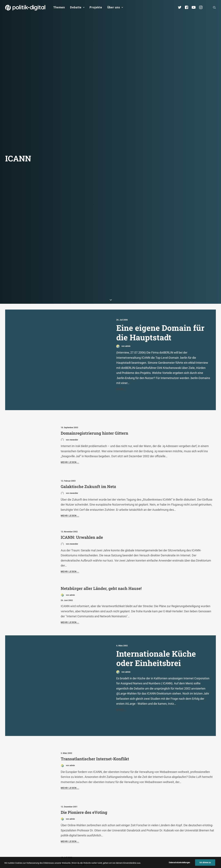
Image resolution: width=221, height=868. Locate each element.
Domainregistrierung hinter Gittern (94, 390)
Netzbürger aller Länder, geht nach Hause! (101, 545)
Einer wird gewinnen (81, 820)
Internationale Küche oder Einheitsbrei (156, 615)
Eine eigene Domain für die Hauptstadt (160, 289)
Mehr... (121, 346)
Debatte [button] (77, 7)
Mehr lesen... (70, 419)
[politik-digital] (25, 8)
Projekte (96, 7)
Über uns (115, 7)
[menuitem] (59, 7)
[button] (214, 7)
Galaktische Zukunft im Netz (88, 443)
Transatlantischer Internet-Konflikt (95, 716)
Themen (59, 7)
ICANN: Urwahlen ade (82, 494)
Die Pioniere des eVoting (84, 769)
